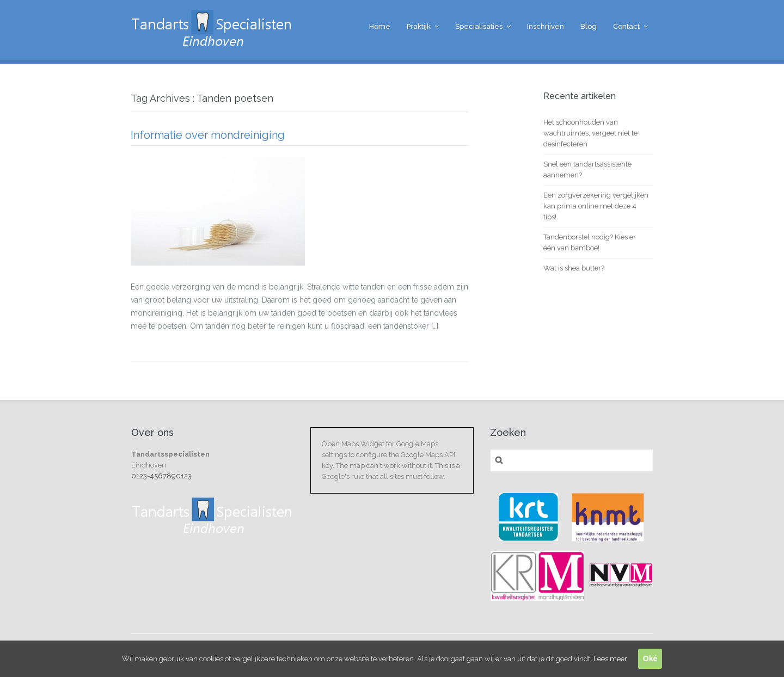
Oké (650, 658)
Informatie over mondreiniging (208, 135)
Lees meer (610, 659)
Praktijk (419, 26)
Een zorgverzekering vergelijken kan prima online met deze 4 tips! (596, 206)
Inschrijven (546, 26)
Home (380, 26)
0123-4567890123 (161, 476)
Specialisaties (479, 26)
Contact (626, 26)
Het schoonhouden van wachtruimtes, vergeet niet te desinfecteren (590, 133)
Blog (589, 26)
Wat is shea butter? (574, 268)
